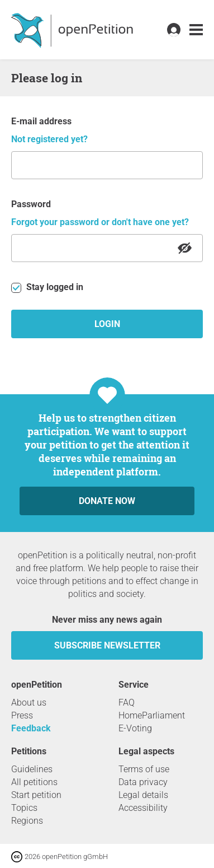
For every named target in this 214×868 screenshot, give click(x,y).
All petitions (34, 782)
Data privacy (143, 782)
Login (107, 324)
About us (29, 703)
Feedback (31, 728)
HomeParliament (152, 715)
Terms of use (144, 769)
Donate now (107, 501)
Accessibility (143, 808)
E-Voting (135, 728)
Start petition (36, 795)
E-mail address (41, 121)
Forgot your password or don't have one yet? (100, 222)
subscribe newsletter (107, 645)
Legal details (143, 795)
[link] (196, 30)
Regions (27, 821)
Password (31, 204)
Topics (24, 808)
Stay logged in (47, 287)
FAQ (127, 703)
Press (22, 715)
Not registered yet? (49, 139)
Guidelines (32, 769)
